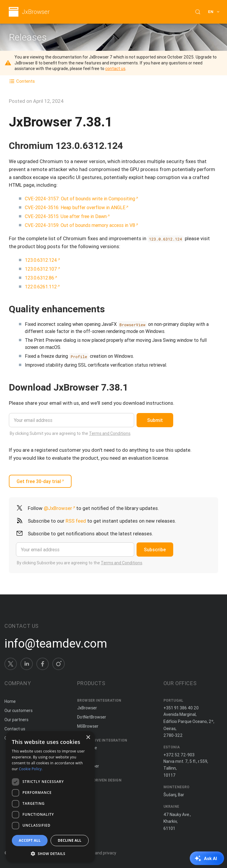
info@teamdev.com (56, 643)
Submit (155, 420)
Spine (82, 788)
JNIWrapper (88, 766)
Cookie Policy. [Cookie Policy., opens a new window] (31, 769)
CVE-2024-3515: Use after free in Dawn (66, 216)
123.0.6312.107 (41, 269)
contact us (115, 69)
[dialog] (50, 797)
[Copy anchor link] (129, 146)
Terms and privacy (99, 853)
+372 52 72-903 (179, 755)
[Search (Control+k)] (198, 12)
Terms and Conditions (110, 433)
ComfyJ (85, 757)
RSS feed (76, 521)
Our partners (16, 720)
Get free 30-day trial (39, 481)
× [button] (88, 738)
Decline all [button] (70, 840)
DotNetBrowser (92, 717)
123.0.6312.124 (41, 260)
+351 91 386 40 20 (181, 708)
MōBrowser (88, 726)
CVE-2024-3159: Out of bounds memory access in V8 (80, 225)
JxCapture (87, 748)
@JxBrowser (58, 508)
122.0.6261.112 (41, 287)
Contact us (15, 729)
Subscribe (155, 550)
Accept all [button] (30, 840)
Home (10, 701)
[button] (50, 853)
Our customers (18, 711)
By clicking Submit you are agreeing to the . (70, 433)
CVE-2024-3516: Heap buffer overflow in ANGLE (75, 207)
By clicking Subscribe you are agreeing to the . (80, 563)
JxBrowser (36, 12)
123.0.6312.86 (39, 278)
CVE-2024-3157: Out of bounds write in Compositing (80, 199)
